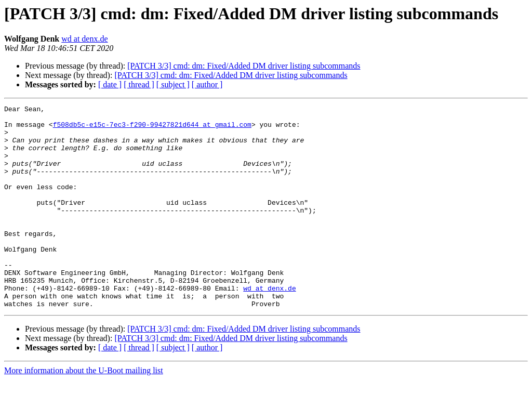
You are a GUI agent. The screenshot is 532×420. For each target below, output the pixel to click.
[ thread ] (139, 84)
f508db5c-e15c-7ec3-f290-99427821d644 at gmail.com (152, 129)
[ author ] (207, 84)
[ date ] (110, 84)
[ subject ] (173, 84)
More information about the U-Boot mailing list (84, 411)
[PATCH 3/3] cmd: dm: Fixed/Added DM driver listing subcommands (244, 66)
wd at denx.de (84, 39)
